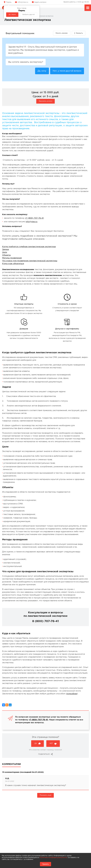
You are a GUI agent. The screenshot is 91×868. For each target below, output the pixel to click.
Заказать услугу (45, 101)
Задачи (6, 250)
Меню (88, 8)
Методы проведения (12, 258)
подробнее (72, 694)
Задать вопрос (40, 2)
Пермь (9, 2)
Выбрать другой (29, 15)
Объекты (6, 256)
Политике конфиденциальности (53, 858)
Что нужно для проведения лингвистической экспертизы (30, 261)
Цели (5, 253)
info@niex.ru (23, 2)
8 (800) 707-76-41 (45, 621)
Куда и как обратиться (13, 264)
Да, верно (12, 15)
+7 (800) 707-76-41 (34, 219)
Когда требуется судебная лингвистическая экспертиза (29, 247)
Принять (46, 864)
